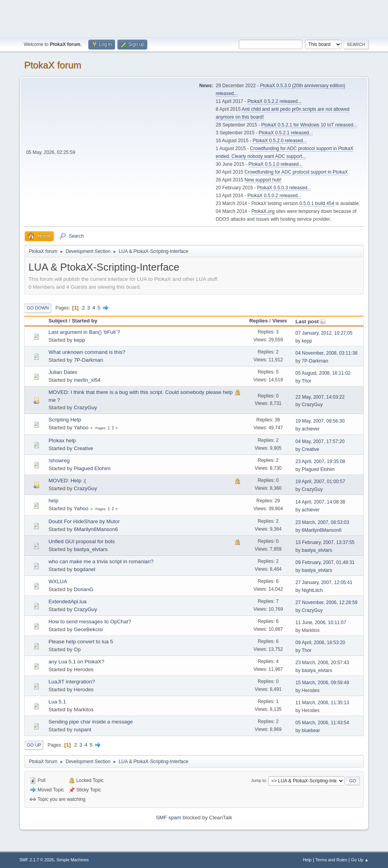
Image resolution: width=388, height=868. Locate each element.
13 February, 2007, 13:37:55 (325, 542)
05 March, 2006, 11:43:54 (322, 723)
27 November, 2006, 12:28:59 (326, 602)
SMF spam (168, 818)
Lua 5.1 (57, 702)
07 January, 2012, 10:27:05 (324, 333)
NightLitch (312, 590)
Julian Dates (63, 372)
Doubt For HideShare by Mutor (84, 521)
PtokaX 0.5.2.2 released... (275, 101)
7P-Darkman (89, 360)
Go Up (34, 745)
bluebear (311, 731)
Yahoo (81, 428)
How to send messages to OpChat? (90, 622)
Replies (259, 321)
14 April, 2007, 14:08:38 (320, 502)
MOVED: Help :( (67, 481)
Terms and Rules (331, 860)
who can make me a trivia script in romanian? (101, 561)
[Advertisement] (194, 18)
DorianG (84, 589)
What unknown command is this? (87, 352)
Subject (58, 321)
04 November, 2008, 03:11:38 (326, 353)
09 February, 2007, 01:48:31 (325, 562)
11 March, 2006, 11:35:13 (322, 703)
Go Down (38, 308)
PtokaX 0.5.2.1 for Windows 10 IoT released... (309, 125)
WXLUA (58, 581)
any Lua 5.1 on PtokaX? (76, 662)
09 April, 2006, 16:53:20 (320, 643)
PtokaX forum (52, 65)
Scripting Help (65, 420)
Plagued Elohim (92, 468)
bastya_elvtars (91, 549)
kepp (80, 340)
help (53, 501)
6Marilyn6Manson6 (96, 529)
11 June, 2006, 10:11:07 (321, 623)
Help (307, 860)
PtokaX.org (263, 211)
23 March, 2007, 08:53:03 (322, 522)
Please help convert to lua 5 (81, 642)
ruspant (82, 730)
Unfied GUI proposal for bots (81, 541)
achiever (310, 429)
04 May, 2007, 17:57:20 (320, 441)
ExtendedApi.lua (67, 602)
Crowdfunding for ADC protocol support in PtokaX (296, 172)
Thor (307, 381)
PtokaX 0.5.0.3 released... (284, 188)
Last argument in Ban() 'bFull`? (84, 332)
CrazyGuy (85, 407)
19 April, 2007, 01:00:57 (320, 482)
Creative (84, 448)
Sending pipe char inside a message (91, 722)
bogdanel (85, 569)
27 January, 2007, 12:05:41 (324, 582)
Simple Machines (73, 860)
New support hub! (263, 180)
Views (280, 321)
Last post (310, 321)
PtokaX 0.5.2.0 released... (280, 141)
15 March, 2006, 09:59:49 (322, 683)
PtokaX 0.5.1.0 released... (276, 164)
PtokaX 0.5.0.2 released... (275, 196)
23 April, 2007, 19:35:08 (320, 461)
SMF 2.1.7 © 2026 (37, 860)
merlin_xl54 (87, 380)
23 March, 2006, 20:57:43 (322, 663)
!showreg (59, 461)
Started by (85, 321)
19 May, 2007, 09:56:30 (320, 421)
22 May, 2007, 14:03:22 (320, 397)
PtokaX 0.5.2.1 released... (286, 133)
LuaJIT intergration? (71, 682)
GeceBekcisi (88, 629)
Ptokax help (62, 440)
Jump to (258, 780)
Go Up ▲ (360, 860)
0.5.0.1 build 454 (317, 203)
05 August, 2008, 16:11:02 (323, 373)
